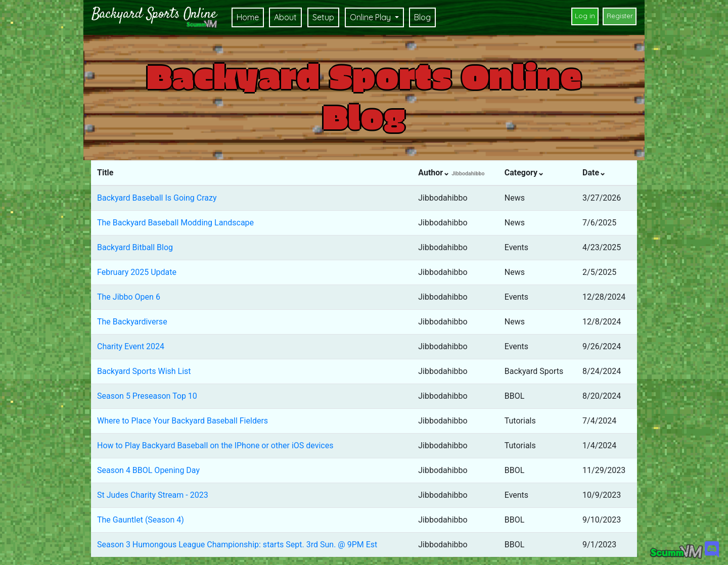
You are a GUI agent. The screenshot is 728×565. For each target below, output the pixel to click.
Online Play (371, 17)
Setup (323, 17)
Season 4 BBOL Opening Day (148, 470)
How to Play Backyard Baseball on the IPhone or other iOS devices (215, 445)
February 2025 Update (137, 272)
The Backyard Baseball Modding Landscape (175, 223)
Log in (585, 16)
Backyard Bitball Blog (135, 247)
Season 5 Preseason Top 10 (147, 396)
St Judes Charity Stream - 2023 (153, 495)
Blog (422, 17)
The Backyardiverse (132, 322)
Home (248, 17)
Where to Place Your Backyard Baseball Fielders (183, 421)
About (285, 17)
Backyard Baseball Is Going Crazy (157, 198)
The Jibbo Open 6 (129, 297)
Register (620, 16)
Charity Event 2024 (131, 346)
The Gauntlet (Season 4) (141, 520)
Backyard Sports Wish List (144, 371)
